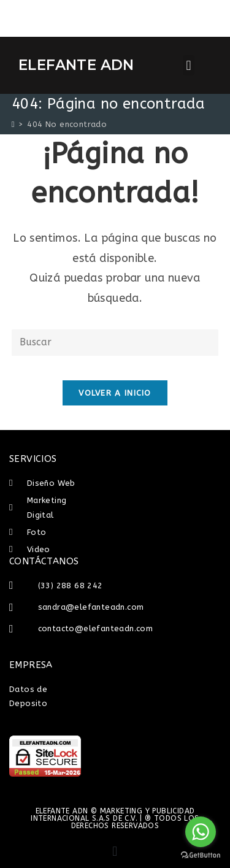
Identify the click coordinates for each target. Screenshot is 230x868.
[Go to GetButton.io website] (201, 855)
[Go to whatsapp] (201, 832)
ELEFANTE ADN (76, 65)
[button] (189, 65)
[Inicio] (13, 124)
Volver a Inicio (115, 393)
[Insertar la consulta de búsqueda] (115, 343)
